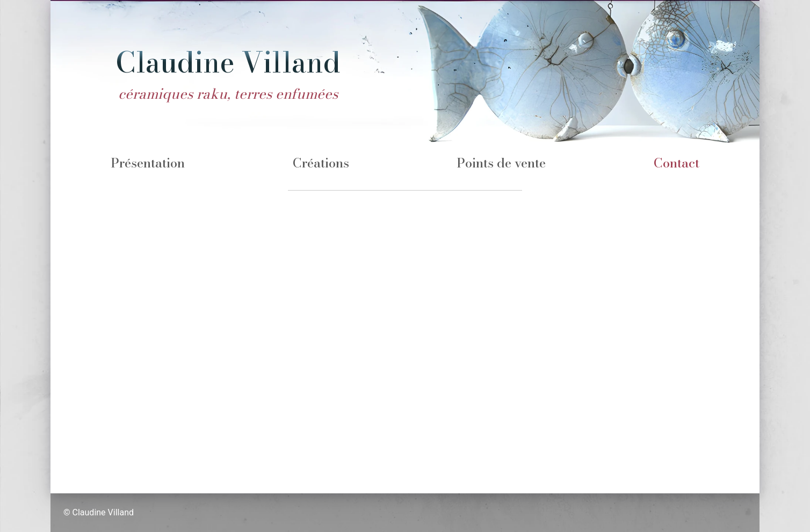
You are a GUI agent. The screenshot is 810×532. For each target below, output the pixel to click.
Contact (677, 163)
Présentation (148, 163)
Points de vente (501, 163)
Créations (321, 163)
